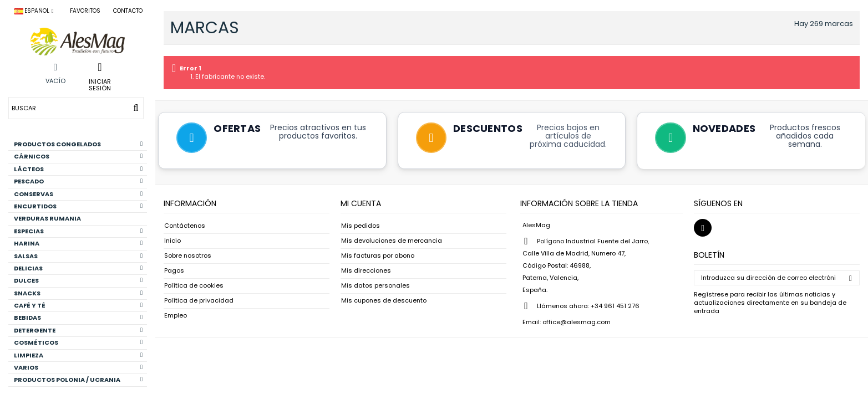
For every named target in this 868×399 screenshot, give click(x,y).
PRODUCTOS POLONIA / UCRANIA (78, 380)
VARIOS (78, 367)
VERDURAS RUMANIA (47, 218)
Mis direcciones (366, 271)
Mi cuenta (361, 204)
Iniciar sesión (100, 84)
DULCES (78, 280)
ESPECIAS (78, 231)
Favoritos (85, 11)
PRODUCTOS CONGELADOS (78, 144)
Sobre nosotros (188, 256)
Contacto (128, 11)
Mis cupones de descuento (384, 301)
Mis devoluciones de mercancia (392, 241)
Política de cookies (194, 286)
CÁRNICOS (78, 156)
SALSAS (78, 256)
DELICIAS (78, 268)
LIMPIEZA (78, 355)
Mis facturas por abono (378, 256)
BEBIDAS (78, 318)
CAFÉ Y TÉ (78, 305)
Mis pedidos (361, 226)
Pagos (174, 271)
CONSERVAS (78, 194)
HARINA (78, 243)
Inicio (172, 241)
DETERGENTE (78, 330)
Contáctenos (185, 226)
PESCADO (78, 181)
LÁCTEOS (78, 169)
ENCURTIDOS (78, 206)
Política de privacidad (199, 301)
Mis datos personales (375, 286)
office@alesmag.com (577, 323)
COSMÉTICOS (78, 342)
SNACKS (78, 293)
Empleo (176, 316)
